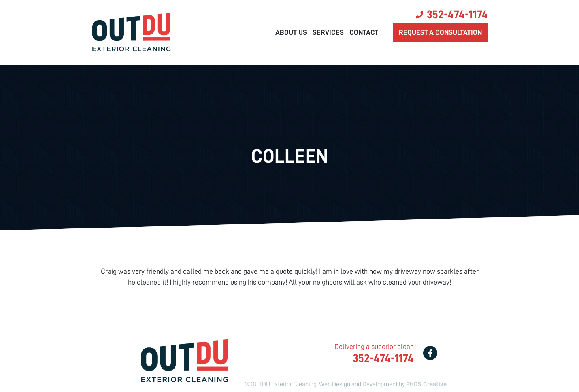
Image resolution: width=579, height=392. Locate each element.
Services (328, 32)
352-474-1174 (457, 15)
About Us (291, 32)
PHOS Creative (426, 384)
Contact (364, 32)
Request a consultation (440, 32)
